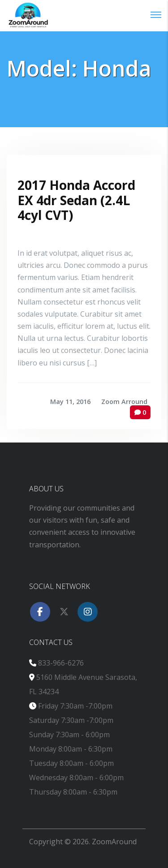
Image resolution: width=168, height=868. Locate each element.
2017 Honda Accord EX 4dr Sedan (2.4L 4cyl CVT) (76, 200)
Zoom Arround (124, 402)
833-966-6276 (61, 663)
